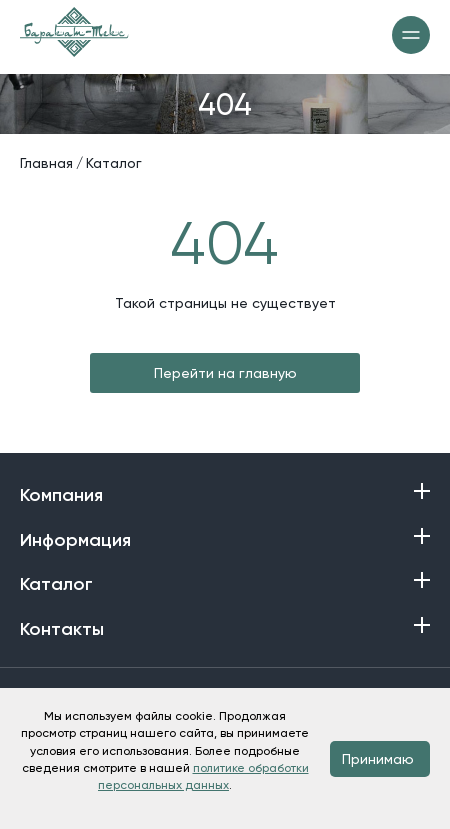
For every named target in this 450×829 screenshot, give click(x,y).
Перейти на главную (225, 373)
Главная (46, 163)
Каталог (114, 163)
